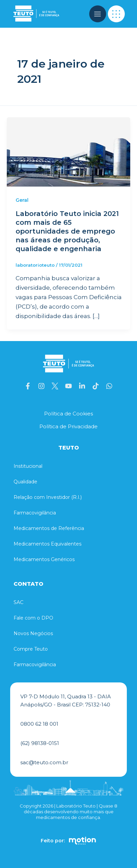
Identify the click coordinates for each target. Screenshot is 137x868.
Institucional (28, 466)
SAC (18, 602)
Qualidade (25, 482)
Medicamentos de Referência (49, 528)
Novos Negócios (33, 633)
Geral (22, 200)
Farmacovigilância (35, 513)
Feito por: (53, 841)
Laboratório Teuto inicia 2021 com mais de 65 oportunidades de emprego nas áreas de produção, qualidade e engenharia (67, 231)
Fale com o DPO (33, 618)
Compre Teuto (31, 649)
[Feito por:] (82, 841)
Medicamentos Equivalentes (47, 544)
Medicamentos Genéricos (44, 559)
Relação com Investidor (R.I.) (48, 497)
